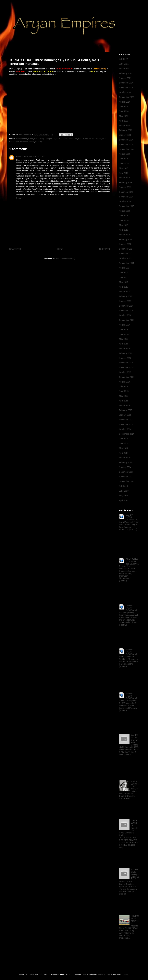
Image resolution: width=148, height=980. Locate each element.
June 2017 (124, 277)
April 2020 (124, 121)
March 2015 (124, 406)
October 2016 (125, 315)
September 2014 (127, 434)
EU (54, 139)
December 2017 (126, 249)
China (31, 139)
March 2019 (124, 178)
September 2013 (127, 481)
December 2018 (126, 192)
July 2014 (123, 439)
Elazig (41, 139)
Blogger (125, 974)
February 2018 (126, 239)
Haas (18, 156)
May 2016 (124, 339)
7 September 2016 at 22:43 (33, 156)
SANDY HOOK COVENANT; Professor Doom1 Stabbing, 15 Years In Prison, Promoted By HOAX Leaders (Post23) (129, 658)
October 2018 (125, 201)
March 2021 (124, 69)
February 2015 (126, 410)
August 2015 (125, 382)
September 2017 (127, 263)
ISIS (80, 139)
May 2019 (124, 168)
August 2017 (125, 268)
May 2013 (124, 496)
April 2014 (124, 453)
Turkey (32, 142)
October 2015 (125, 372)
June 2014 (124, 443)
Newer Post (15, 249)
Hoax (71, 139)
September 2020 (127, 97)
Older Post (104, 249)
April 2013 (124, 500)
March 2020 (124, 126)
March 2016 (124, 349)
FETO (59, 139)
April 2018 (124, 230)
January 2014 (125, 467)
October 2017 (125, 258)
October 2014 (125, 429)
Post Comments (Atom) (65, 258)
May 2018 (124, 225)
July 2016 (123, 330)
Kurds (85, 139)
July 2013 (123, 486)
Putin (11, 142)
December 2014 (126, 420)
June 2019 (124, 163)
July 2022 (123, 59)
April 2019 (124, 173)
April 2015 (124, 401)
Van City (39, 142)
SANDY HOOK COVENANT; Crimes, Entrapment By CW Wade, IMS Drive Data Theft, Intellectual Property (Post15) (128, 702)
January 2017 (125, 301)
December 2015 (126, 363)
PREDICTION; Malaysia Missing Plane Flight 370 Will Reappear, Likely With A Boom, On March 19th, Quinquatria (129, 927)
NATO (91, 139)
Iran (76, 139)
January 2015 (125, 415)
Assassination (22, 139)
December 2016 (126, 306)
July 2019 (123, 159)
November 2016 (126, 311)
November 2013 (126, 477)
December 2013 (126, 472)
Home (60, 249)
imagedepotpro (104, 974)
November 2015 (126, 367)
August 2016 (125, 325)
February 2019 (126, 182)
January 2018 (125, 244)
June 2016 (124, 334)
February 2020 (126, 130)
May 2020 (124, 116)
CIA (36, 139)
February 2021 (126, 73)
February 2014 (126, 462)
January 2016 (125, 358)
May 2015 (124, 396)
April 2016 (124, 344)
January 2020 (125, 135)
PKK (104, 139)
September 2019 (127, 149)
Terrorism (24, 142)
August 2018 (125, 211)
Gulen (65, 139)
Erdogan (48, 139)
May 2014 (124, 448)
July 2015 (123, 386)
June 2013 (124, 491)
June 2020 (124, 111)
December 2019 (126, 140)
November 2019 (126, 145)
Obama (98, 139)
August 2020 (125, 102)
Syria (17, 142)
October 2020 (125, 92)
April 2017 (124, 287)
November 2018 (126, 197)
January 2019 (125, 187)
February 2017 (126, 296)
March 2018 (124, 235)
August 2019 (125, 154)
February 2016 (126, 353)
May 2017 (124, 282)
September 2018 (127, 206)
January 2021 (125, 78)
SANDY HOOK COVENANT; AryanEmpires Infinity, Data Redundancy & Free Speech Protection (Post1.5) (129, 522)
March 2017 (124, 292)
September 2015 (127, 377)
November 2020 (126, 88)
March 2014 (124, 458)
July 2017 (123, 273)
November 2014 (126, 424)
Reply (19, 198)
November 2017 (126, 254)
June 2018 (124, 220)
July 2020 (123, 106)
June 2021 (124, 64)
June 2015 (124, 391)
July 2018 (123, 216)
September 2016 (127, 320)
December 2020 (126, 83)
